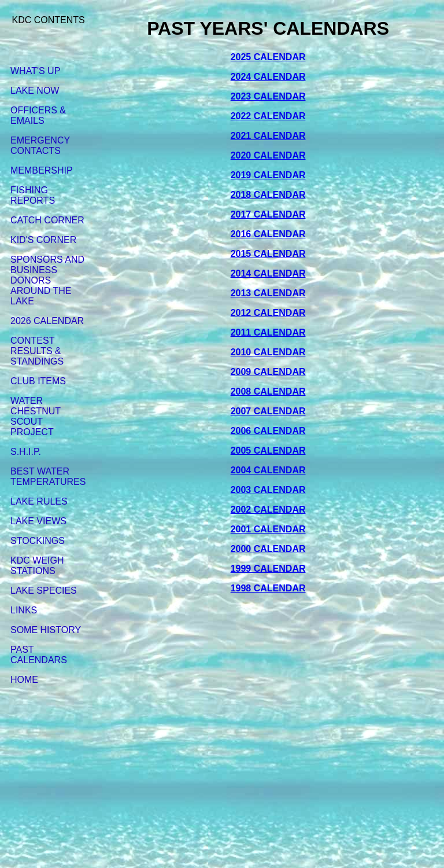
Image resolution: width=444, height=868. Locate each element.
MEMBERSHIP (42, 170)
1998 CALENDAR (268, 588)
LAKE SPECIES (44, 591)
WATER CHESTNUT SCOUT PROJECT (36, 416)
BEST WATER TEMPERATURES (48, 477)
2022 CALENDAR (268, 116)
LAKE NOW (35, 91)
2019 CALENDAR (268, 175)
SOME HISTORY (46, 630)
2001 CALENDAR (268, 529)
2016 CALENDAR (268, 234)
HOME (24, 680)
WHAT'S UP (35, 71)
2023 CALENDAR (268, 96)
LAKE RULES (39, 501)
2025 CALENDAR (268, 57)
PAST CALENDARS (39, 655)
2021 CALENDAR (268, 136)
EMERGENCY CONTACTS (40, 146)
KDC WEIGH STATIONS (37, 566)
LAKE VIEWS (38, 521)
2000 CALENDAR (268, 549)
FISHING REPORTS (33, 195)
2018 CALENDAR (268, 195)
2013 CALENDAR (268, 293)
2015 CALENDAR (268, 254)
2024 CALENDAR (268, 77)
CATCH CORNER (47, 220)
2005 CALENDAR (268, 450)
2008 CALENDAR (268, 391)
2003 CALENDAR (268, 490)
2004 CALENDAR (268, 470)
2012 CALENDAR (268, 313)
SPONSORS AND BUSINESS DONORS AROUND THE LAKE (47, 280)
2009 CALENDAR (268, 372)
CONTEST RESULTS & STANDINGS (37, 351)
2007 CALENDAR (268, 411)
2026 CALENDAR (47, 321)
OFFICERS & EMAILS (38, 115)
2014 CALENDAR (268, 273)
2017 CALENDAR (268, 214)
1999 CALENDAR (268, 569)
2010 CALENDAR (268, 352)
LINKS (24, 610)
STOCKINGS (38, 541)
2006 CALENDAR (268, 431)
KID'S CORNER (43, 240)
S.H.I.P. (26, 452)
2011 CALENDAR (268, 332)
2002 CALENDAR (268, 510)
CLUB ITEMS (38, 381)
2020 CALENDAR (268, 155)
